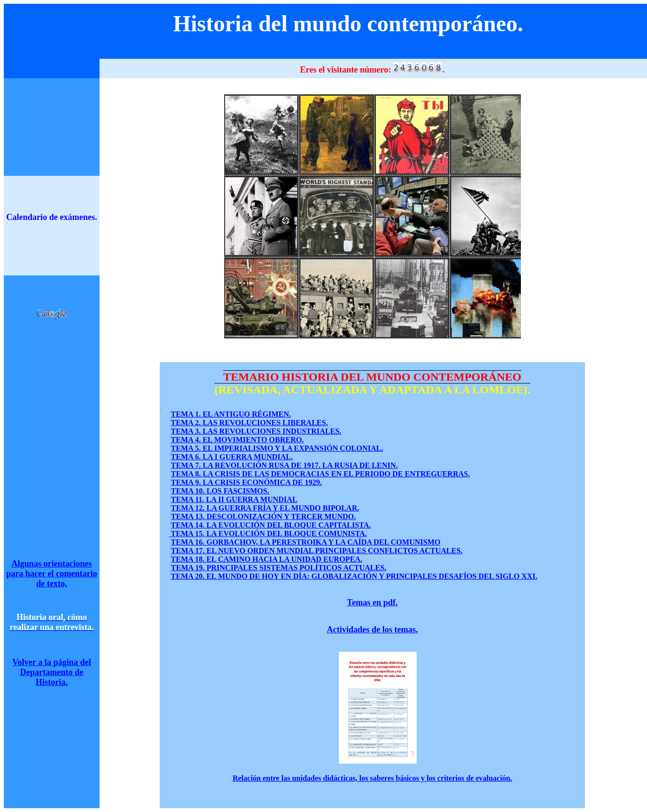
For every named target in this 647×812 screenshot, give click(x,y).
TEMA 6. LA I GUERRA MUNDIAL (232, 457)
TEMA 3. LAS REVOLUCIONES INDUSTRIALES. (256, 431)
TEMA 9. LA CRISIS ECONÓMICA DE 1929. (246, 482)
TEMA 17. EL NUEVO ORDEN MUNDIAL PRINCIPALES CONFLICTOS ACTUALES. (317, 551)
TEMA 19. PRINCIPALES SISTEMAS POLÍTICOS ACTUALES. (279, 568)
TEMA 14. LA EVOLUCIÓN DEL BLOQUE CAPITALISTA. (271, 525)
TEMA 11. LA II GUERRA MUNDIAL (234, 499)
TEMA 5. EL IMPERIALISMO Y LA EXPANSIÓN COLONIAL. (277, 448)
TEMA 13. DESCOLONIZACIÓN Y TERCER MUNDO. (264, 516)
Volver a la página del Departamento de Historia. (52, 672)
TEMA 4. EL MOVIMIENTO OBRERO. (237, 440)
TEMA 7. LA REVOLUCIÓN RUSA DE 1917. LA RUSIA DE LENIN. (284, 465)
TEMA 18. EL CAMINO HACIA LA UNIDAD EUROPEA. (266, 559)
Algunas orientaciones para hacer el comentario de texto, (52, 574)
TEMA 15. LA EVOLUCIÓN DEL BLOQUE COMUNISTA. (268, 534)
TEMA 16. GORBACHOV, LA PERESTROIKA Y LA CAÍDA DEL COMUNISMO (305, 542)
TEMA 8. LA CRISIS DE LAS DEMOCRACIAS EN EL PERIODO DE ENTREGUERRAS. (321, 474)
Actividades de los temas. (372, 630)
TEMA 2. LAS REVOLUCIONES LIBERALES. (249, 423)
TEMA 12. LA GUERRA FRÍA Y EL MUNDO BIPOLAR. (265, 508)
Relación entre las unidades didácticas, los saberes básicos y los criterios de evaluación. (373, 778)
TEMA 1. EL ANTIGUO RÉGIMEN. (231, 414)
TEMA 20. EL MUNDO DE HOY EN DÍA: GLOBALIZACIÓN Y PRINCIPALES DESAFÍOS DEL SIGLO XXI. (354, 576)
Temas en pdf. (372, 602)
